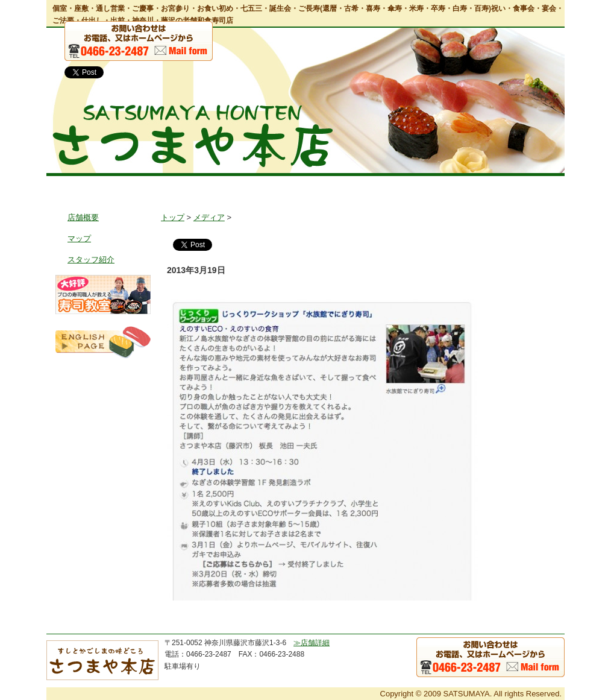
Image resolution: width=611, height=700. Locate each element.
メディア (209, 217)
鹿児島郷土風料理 (444, 186)
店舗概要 (83, 217)
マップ (79, 238)
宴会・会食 (288, 186)
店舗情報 (150, 186)
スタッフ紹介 (91, 260)
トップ (80, 186)
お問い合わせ (529, 186)
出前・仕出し (358, 186)
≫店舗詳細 (312, 643)
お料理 (221, 186)
